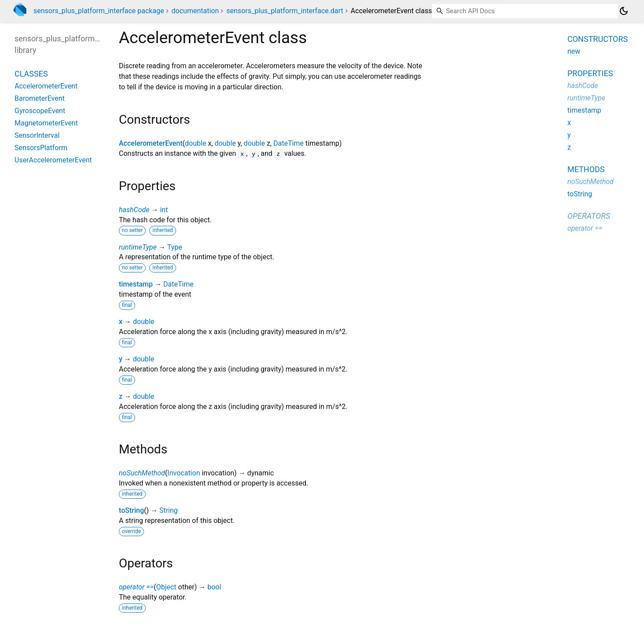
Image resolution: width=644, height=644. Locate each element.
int (164, 210)
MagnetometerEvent (46, 123)
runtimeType (138, 247)
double (195, 143)
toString (131, 510)
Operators (589, 216)
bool (214, 587)
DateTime (289, 143)
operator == (136, 587)
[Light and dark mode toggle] (624, 11)
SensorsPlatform (41, 148)
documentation (195, 11)
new (574, 51)
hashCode (134, 210)
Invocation (184, 473)
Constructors (598, 39)
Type (175, 247)
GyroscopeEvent (40, 111)
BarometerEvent (40, 98)
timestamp (136, 284)
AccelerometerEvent (151, 143)
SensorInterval (37, 135)
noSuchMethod (142, 473)
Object (166, 587)
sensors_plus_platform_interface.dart (285, 11)
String (169, 510)
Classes (31, 74)
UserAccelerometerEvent (53, 160)
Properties (590, 73)
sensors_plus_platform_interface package (99, 11)
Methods (586, 169)
